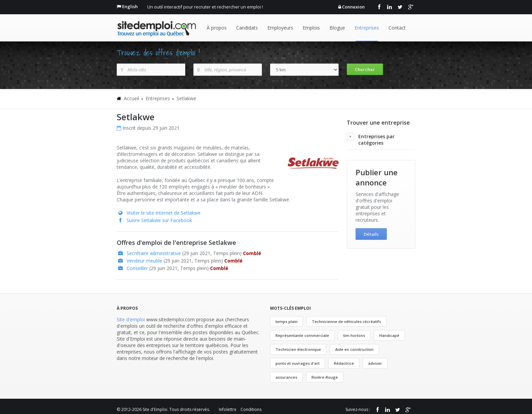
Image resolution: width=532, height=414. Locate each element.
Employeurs (280, 28)
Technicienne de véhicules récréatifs (346, 321)
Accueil (131, 98)
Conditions (251, 409)
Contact (397, 28)
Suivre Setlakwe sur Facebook (159, 220)
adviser (375, 363)
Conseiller (137, 268)
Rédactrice (344, 363)
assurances (286, 377)
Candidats (247, 28)
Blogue (337, 28)
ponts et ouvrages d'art (298, 363)
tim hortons (354, 335)
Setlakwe (186, 98)
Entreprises (367, 28)
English (130, 6)
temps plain (287, 321)
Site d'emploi (131, 319)
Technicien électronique (298, 349)
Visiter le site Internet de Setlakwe (164, 213)
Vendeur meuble (144, 261)
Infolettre (228, 409)
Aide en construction (354, 349)
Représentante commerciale (302, 335)
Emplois (311, 28)
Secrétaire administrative (154, 253)
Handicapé (389, 335)
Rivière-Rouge (325, 377)
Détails (371, 234)
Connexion (353, 7)
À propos (217, 28)
